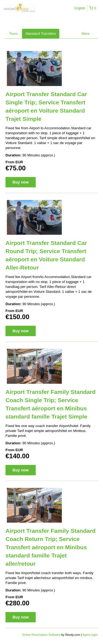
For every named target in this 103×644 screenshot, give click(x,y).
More (87, 34)
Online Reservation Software (41, 635)
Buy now (21, 182)
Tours (13, 34)
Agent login (90, 635)
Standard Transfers (41, 34)
